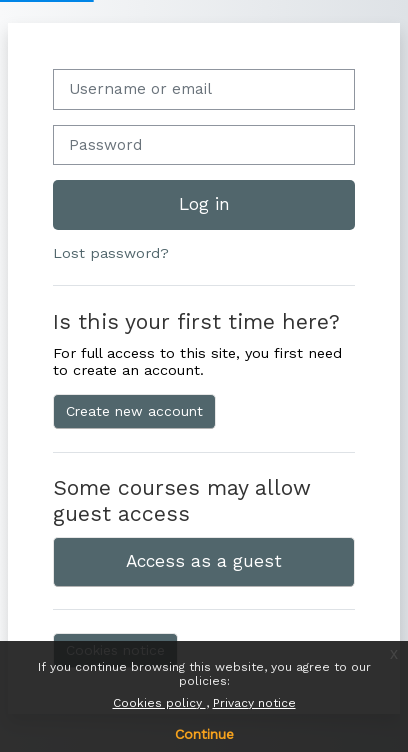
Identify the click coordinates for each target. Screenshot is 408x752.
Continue (204, 734)
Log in (204, 204)
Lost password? (111, 253)
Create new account (134, 411)
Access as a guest (204, 561)
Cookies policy (159, 703)
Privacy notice (254, 703)
